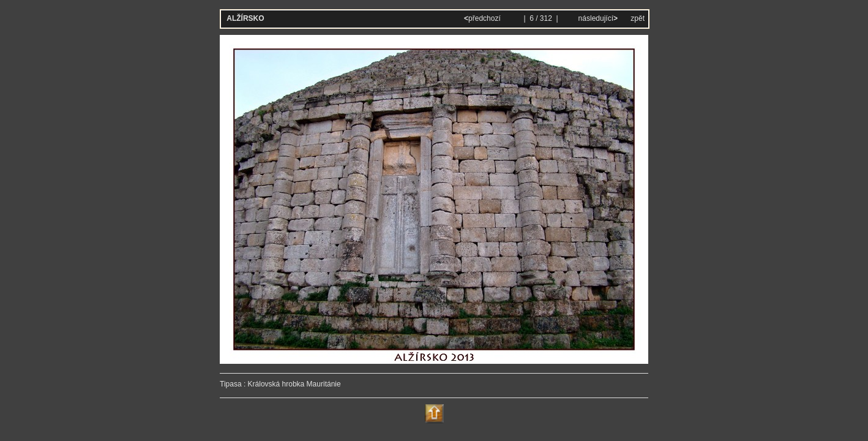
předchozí (483, 18)
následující (597, 18)
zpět (638, 18)
